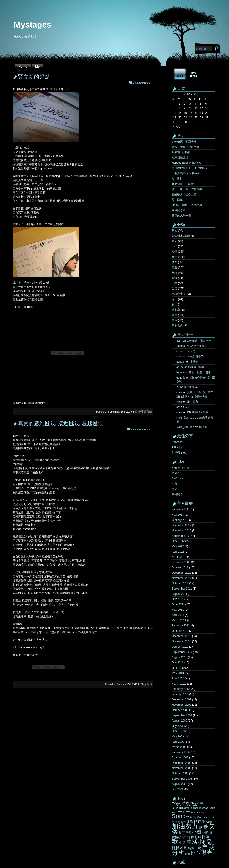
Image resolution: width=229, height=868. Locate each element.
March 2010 (179, 684)
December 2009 (181, 699)
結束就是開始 (180, 157)
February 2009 (181, 752)
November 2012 (181, 531)
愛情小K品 (179, 837)
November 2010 (181, 641)
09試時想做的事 (188, 804)
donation (203, 808)
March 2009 (179, 747)
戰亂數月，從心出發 (184, 194)
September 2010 (182, 652)
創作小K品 (203, 821)
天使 (193, 351)
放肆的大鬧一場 (181, 216)
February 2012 (181, 562)
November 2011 (181, 578)
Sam (179, 341)
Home (23, 67)
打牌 (191, 837)
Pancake (177, 442)
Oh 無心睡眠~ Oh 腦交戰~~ (189, 205)
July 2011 (178, 599)
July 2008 (178, 789)
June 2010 (178, 668)
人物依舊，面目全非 (184, 142)
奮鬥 (182, 833)
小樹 (196, 832)
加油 (178, 826)
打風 (198, 837)
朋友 (174, 262)
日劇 (206, 837)
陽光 (207, 853)
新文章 (176, 257)
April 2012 (178, 552)
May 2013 (178, 515)
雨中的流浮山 (202, 346)
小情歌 (194, 362)
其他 (143, 684)
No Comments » (141, 430)
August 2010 (179, 657)
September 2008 (182, 779)
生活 (174, 289)
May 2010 (178, 673)
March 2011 (179, 620)
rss (202, 812)
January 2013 (180, 520)
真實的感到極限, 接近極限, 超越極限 (60, 423)
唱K (201, 827)
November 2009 (181, 705)
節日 (174, 299)
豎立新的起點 (34, 77)
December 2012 (181, 525)
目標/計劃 (140, 412)
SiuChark (177, 478)
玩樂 (174, 283)
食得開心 (177, 494)
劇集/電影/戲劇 (181, 236)
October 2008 (180, 773)
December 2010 (181, 636)
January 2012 (180, 567)
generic (181, 378)
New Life (195, 812)
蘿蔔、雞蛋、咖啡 (200, 372)
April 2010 (178, 678)
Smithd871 (183, 346)
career (187, 808)
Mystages (33, 25)
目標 (176, 848)
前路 (183, 822)
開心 (196, 853)
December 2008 (181, 763)
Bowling (177, 808)
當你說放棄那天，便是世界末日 (191, 168)
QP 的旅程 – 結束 (198, 412)
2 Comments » (142, 83)
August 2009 (179, 721)
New (186, 812)
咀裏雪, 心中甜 (181, 152)
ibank (212, 808)
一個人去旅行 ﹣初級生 (186, 173)
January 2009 (180, 758)
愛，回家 (177, 200)
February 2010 (181, 689)
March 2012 (179, 557)
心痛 (205, 833)
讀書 (150, 412)
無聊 (174, 273)
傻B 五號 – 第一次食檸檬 (187, 189)
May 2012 (178, 546)
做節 (177, 822)
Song (179, 816)
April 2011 (178, 615)
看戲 (183, 848)
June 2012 (178, 541)
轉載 (174, 320)
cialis (179, 392)
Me (37, 67)
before (180, 372)
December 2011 (181, 573)
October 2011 (180, 583)
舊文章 (176, 310)
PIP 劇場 (177, 447)
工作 (174, 246)
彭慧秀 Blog (179, 453)
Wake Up (191, 817)
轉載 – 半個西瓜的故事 (186, 147)
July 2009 (178, 726)
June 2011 (178, 604)
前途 (190, 822)
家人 (174, 241)
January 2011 (180, 631)
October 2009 (180, 710)
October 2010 (180, 647)
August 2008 (179, 784)
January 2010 (180, 694)
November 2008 (181, 768)
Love (179, 812)
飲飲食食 (177, 326)
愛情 (174, 252)
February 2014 (181, 509)
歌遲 (150, 684)
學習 (188, 833)
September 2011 (182, 589)
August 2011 (179, 594)
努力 (192, 826)
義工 (174, 304)
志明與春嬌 (197, 357)
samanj (181, 357)
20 (178, 387)
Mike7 (175, 473)
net (178, 407)
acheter (181, 362)
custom (181, 351)
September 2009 (182, 715)
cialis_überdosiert (187, 418)
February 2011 (181, 626)
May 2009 (178, 736)
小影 (174, 484)
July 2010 (178, 663)
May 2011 (178, 610)
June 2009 (178, 731)
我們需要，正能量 (183, 184)
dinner (195, 808)
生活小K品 (199, 842)
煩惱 (174, 278)
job (173, 812)
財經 (188, 854)
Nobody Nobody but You (187, 163)
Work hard (203, 817)
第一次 (196, 848)
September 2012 (182, 536)
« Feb (177, 127)
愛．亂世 (177, 179)
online (180, 367)
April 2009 (178, 742)
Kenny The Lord (181, 468)
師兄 (174, 489)
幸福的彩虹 (179, 210)
